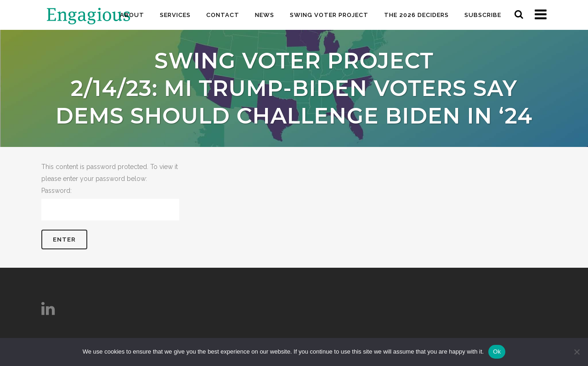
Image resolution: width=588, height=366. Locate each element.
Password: (110, 204)
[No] (577, 352)
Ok (497, 352)
